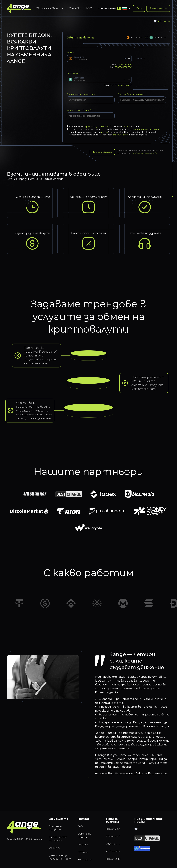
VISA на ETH (114, 850)
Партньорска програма (60, 837)
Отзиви (75, 8)
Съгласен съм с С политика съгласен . (105, 126)
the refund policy (121, 135)
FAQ (89, 8)
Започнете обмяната (104, 153)
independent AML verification (146, 129)
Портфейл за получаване (131, 94)
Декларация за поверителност (60, 857)
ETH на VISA (114, 834)
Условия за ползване (57, 825)
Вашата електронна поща (81, 94)
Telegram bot (161, 21)
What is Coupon (83, 110)
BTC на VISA (114, 826)
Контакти (106, 8)
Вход (139, 8)
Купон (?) (80, 110)
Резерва (84, 843)
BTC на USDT (115, 858)
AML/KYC (129, 126)
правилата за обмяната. (98, 126)
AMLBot (105, 132)
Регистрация (158, 8)
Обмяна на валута (49, 8)
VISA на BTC (114, 842)
